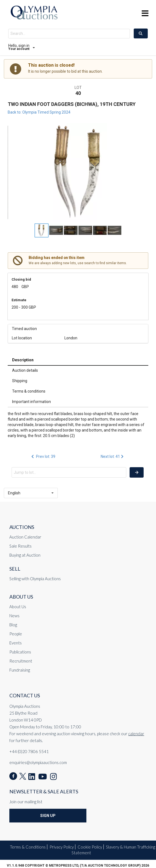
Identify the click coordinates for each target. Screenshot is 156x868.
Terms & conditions (29, 391)
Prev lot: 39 (43, 456)
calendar (136, 734)
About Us (18, 607)
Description (23, 360)
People (16, 634)
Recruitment (21, 661)
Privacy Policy (62, 847)
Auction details (25, 370)
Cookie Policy (90, 847)
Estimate (19, 300)
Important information (32, 402)
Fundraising (20, 670)
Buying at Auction (25, 555)
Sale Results (20, 546)
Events (16, 643)
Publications (20, 652)
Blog (13, 625)
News (14, 616)
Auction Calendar (25, 537)
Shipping (20, 381)
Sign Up (48, 816)
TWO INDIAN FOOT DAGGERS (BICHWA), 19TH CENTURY (72, 104)
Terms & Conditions (28, 847)
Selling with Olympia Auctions (35, 579)
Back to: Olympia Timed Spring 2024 (39, 112)
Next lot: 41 (113, 456)
